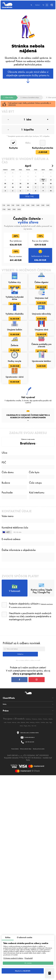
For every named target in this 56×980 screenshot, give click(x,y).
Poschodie (7, 664)
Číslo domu (8, 636)
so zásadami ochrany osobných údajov (32, 802)
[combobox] (7, 712)
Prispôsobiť (29, 955)
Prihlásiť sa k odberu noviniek (21, 839)
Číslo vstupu (35, 650)
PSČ (4, 623)
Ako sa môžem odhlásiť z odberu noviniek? (28, 869)
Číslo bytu (34, 636)
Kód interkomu (37, 664)
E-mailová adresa (11, 721)
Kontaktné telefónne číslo (15, 706)
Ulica (4, 610)
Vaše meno (8, 691)
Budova (6, 650)
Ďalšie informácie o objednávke (19, 735)
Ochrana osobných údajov (13, 955)
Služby (6, 925)
